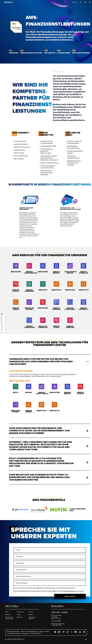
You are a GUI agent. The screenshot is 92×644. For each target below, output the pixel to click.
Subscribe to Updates (32, 618)
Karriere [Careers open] (75, 2)
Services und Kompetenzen (9, 618)
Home (7, 612)
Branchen (8, 615)
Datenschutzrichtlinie (69, 591)
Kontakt (31, 612)
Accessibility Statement (14, 633)
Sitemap (42, 631)
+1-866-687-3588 (56, 625)
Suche (47, 631)
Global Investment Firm (78, 510)
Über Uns (20, 617)
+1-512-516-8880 (56, 621)
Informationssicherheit (31, 631)
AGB (54, 591)
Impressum (25, 633)
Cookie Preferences (35, 633)
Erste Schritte (70, 596)
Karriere (31, 615)
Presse (19, 615)
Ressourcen (20, 612)
